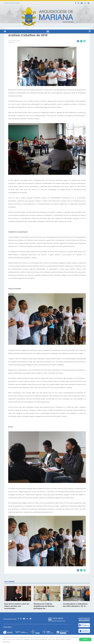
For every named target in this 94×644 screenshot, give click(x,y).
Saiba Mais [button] (6, 642)
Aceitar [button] (85, 639)
